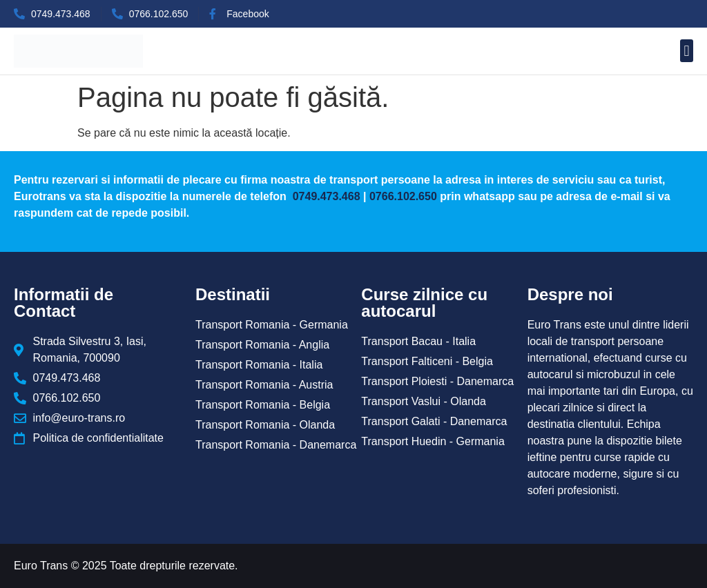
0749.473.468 (325, 196)
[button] (687, 51)
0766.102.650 (403, 196)
